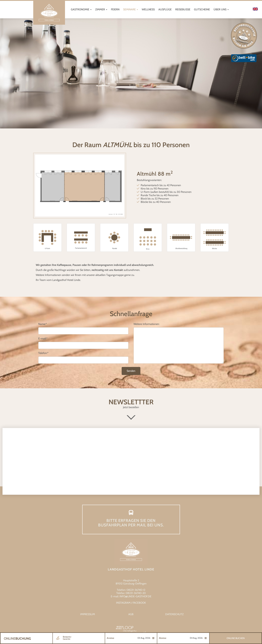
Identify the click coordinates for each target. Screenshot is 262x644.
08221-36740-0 (136, 590)
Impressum (88, 614)
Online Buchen (236, 638)
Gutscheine (202, 9)
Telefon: (43, 353)
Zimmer (101, 9)
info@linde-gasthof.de (135, 596)
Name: (43, 324)
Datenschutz (174, 614)
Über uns (221, 9)
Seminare (131, 9)
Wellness (148, 9)
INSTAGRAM (123, 603)
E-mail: (43, 339)
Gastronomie (81, 9)
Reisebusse (183, 9)
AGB (131, 614)
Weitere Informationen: (146, 324)
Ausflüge (165, 9)
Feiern (115, 9)
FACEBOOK (139, 603)
